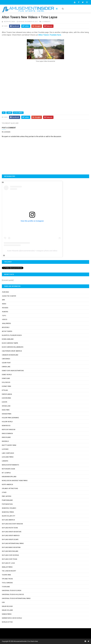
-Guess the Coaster (9, 296)
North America (7, 485)
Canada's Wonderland (10, 355)
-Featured (5, 292)
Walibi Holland (7, 610)
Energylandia (7, 394)
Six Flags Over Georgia (10, 555)
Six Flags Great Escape (10, 540)
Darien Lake (6, 367)
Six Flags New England (10, 551)
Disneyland (6, 378)
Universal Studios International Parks (16, 598)
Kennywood (6, 426)
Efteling (5, 390)
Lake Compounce (8, 453)
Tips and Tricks (7, 579)
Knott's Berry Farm (9, 445)
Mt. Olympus (6, 473)
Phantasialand (7, 500)
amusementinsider (28, 251)
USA (3, 602)
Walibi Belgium (7, 606)
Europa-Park (6, 398)
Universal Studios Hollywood (13, 594)
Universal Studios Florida (12, 591)
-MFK (3, 300)
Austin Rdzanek (13, 251)
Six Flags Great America (11, 536)
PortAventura (7, 504)
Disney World (7, 375)
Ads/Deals (6, 327)
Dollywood (6, 382)
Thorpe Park (6, 575)
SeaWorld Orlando (9, 508)
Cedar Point (6, 363)
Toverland (6, 587)
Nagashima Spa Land (9, 477)
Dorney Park (6, 386)
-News (9, 113)
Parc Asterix (7, 496)
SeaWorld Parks (8, 512)
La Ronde (5, 449)
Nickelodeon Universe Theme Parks (15, 481)
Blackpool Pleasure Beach (12, 335)
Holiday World (7, 422)
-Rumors (5, 312)
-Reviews (5, 308)
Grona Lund (6, 406)
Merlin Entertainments (10, 465)
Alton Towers (18, 113)
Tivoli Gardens (7, 583)
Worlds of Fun (7, 622)
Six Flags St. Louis (8, 563)
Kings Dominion (7, 434)
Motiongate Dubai (8, 469)
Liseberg (5, 461)
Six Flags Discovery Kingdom (12, 524)
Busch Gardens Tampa (10, 343)
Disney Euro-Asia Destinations (13, 371)
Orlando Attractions (10, 488)
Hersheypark (7, 414)
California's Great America (12, 351)
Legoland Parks (8, 457)
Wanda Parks (7, 614)
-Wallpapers (6, 323)
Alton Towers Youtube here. (50, 35)
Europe (5, 402)
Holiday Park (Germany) (10, 418)
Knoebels (5, 441)
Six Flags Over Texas (9, 559)
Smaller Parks (7, 567)
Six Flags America (8, 520)
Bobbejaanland (8, 339)
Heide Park (6, 410)
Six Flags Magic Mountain (11, 547)
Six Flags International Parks (13, 543)
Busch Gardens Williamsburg (13, 347)
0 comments (46, 22)
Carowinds (6, 359)
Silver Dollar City (8, 516)
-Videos (4, 320)
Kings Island (6, 437)
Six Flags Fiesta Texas (10, 528)
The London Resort (9, 571)
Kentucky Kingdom (9, 430)
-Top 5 (4, 316)
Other (4, 492)
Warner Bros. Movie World (12, 618)
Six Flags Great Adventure (12, 532)
